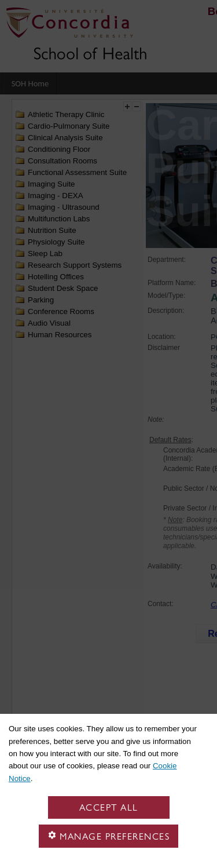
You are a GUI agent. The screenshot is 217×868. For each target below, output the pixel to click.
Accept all (109, 807)
